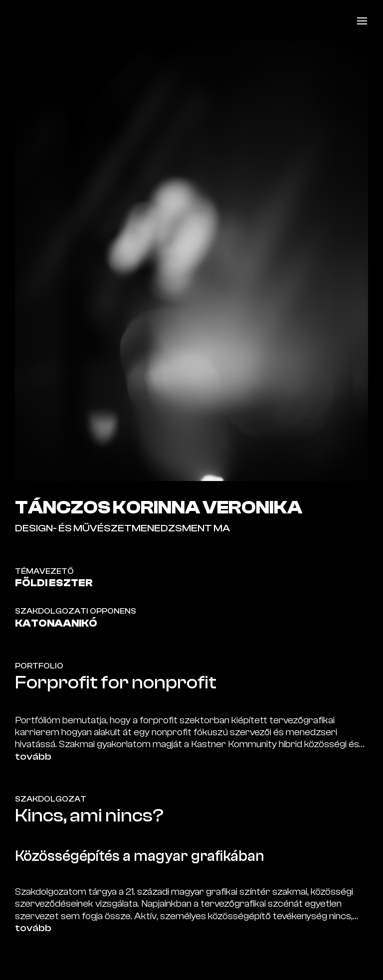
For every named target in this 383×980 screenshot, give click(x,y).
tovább (33, 756)
